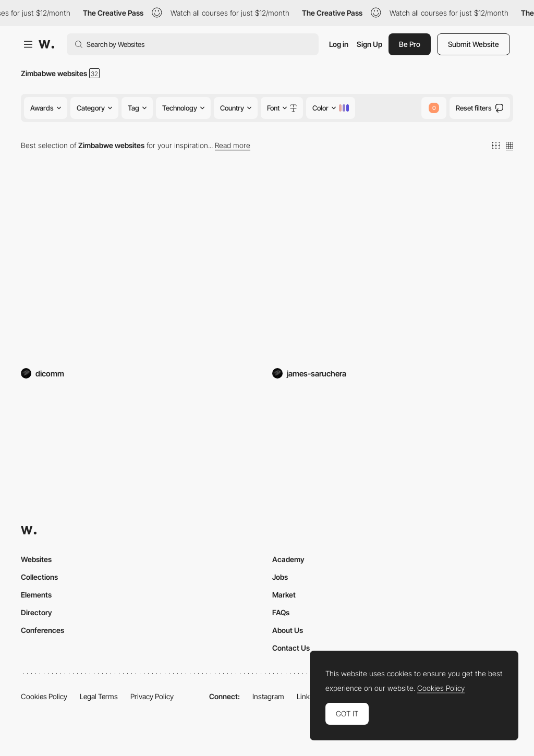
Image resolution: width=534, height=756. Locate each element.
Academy (288, 559)
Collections (39, 577)
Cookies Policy (44, 696)
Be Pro (410, 44)
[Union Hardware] (141, 270)
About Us (288, 630)
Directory (37, 612)
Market (284, 595)
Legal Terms (99, 696)
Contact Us (291, 648)
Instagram (268, 696)
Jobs (280, 577)
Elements (36, 595)
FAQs (281, 612)
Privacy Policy (152, 696)
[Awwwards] (46, 44)
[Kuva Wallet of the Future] (393, 270)
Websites (36, 559)
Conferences (43, 630)
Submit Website (474, 44)
